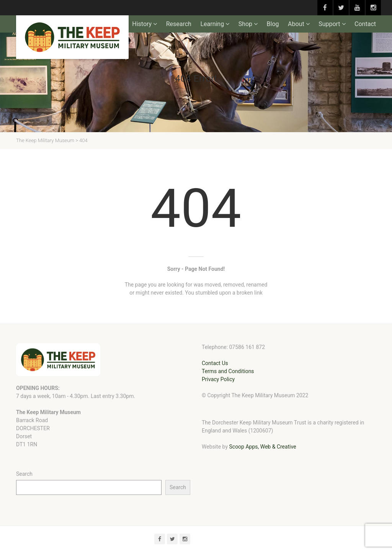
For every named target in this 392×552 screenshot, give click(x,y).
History (142, 24)
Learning (212, 24)
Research (179, 24)
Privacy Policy (218, 379)
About (296, 24)
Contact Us (215, 363)
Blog (273, 24)
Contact (365, 24)
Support (329, 24)
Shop (245, 24)
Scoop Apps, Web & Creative (262, 447)
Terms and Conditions (228, 371)
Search (24, 474)
